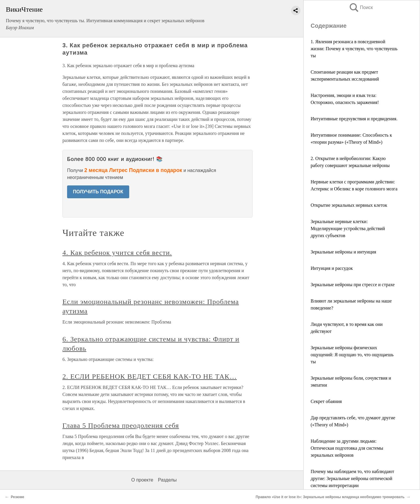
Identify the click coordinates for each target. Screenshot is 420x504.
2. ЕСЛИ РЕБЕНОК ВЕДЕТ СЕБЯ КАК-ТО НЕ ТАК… (150, 376)
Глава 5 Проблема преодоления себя (121, 425)
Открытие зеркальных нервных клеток (349, 205)
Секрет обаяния (326, 401)
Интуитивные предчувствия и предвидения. (354, 119)
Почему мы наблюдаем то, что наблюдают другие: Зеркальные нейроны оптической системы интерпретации (352, 478)
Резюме (17, 497)
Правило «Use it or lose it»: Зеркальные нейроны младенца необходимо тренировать (330, 497)
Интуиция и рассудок (332, 268)
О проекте (142, 480)
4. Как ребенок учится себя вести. (117, 253)
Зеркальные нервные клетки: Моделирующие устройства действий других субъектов (348, 228)
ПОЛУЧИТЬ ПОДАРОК (98, 192)
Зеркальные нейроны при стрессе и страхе (353, 285)
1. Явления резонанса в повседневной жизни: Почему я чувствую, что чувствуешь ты (354, 49)
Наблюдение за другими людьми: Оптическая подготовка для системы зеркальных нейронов (347, 448)
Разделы (167, 480)
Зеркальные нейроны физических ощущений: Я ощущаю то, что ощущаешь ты (352, 355)
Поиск (361, 7)
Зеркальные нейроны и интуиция (343, 252)
